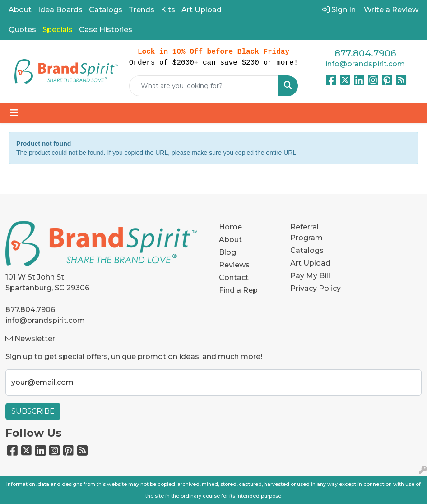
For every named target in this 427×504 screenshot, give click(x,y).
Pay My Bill (310, 276)
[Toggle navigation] (14, 113)
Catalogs (106, 10)
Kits (168, 10)
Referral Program (306, 232)
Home (230, 227)
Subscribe (33, 411)
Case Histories (106, 30)
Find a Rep (238, 290)
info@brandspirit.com (365, 64)
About (20, 10)
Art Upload (202, 10)
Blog (227, 252)
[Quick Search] (204, 86)
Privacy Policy (316, 288)
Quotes (22, 30)
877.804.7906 (365, 53)
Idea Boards (60, 10)
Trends (142, 10)
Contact (234, 278)
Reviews (234, 265)
